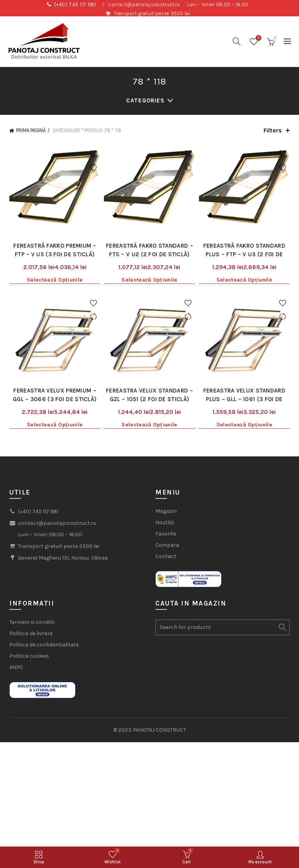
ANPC (16, 667)
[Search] (237, 41)
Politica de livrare (31, 633)
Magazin (166, 511)
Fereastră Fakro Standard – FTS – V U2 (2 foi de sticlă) (149, 250)
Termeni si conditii (32, 622)
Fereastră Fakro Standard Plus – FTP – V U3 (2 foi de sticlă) (244, 254)
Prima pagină (31, 130)
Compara (167, 545)
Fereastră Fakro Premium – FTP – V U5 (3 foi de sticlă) (55, 250)
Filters (273, 130)
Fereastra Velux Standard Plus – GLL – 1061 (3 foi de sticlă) (244, 399)
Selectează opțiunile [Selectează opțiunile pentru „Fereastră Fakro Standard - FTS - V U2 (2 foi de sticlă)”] (149, 280)
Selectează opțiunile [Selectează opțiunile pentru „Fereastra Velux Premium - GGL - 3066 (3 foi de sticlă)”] (55, 425)
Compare (93, 167)
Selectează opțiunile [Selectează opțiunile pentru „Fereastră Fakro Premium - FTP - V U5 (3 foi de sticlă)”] (55, 280)
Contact (166, 556)
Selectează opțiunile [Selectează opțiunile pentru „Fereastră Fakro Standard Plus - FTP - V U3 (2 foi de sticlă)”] (244, 280)
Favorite (166, 534)
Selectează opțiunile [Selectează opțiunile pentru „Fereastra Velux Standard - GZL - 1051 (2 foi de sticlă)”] (149, 425)
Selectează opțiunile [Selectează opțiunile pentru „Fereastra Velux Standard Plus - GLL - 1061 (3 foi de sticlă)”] (244, 425)
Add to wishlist (93, 154)
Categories (145, 100)
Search (282, 627)
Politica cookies (29, 656)
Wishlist (258, 38)
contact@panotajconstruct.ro (144, 4)
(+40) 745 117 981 (75, 4)
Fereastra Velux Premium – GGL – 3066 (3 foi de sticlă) (55, 395)
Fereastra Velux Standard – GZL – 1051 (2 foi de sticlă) (149, 395)
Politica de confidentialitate (44, 645)
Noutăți (165, 522)
